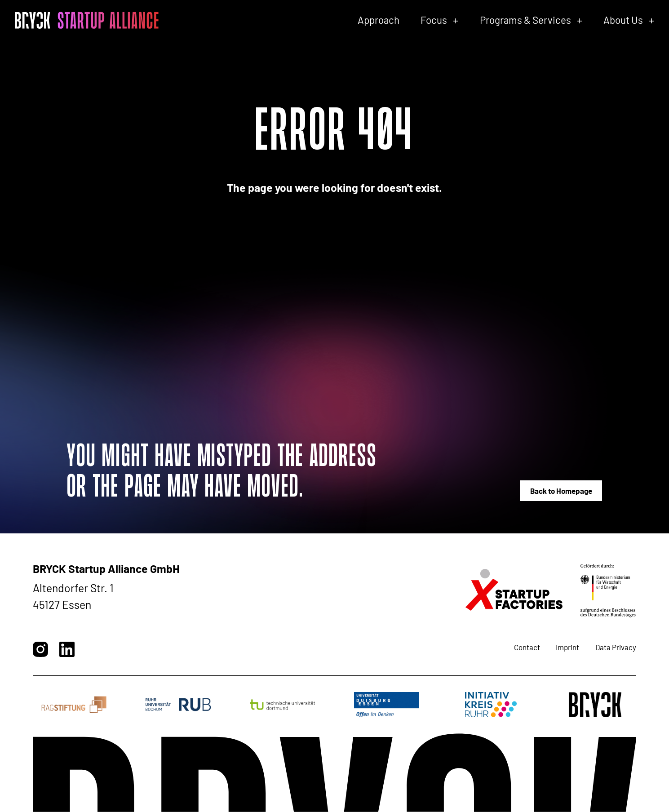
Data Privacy (616, 647)
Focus (434, 20)
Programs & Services (525, 20)
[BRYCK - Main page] (87, 20)
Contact (527, 647)
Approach (379, 20)
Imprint (567, 647)
